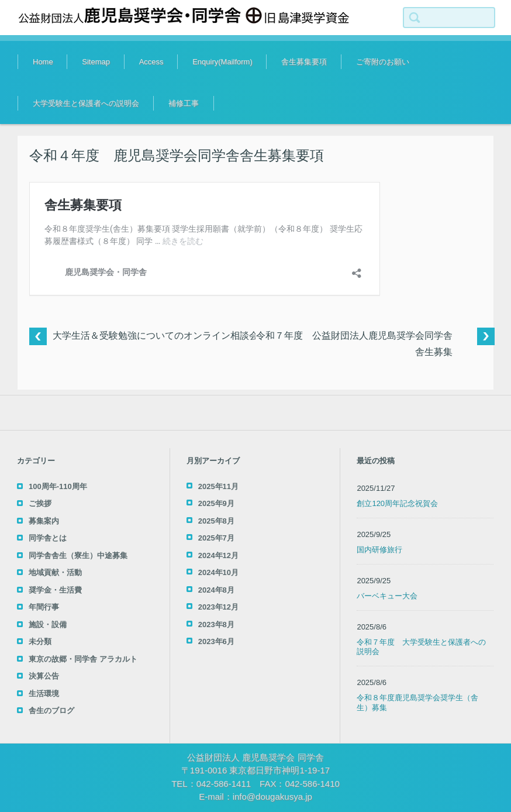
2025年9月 (216, 503)
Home (43, 62)
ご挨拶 (40, 503)
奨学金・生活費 (55, 590)
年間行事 (44, 607)
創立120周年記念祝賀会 (397, 503)
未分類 (40, 641)
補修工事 (184, 103)
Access (151, 62)
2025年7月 (216, 538)
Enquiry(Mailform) (222, 62)
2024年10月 (218, 572)
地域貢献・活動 (55, 572)
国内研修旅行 (379, 550)
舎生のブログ (51, 711)
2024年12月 (218, 555)
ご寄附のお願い (383, 62)
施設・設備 (48, 625)
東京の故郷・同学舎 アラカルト (83, 659)
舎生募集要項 (304, 62)
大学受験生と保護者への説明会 (86, 103)
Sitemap (96, 62)
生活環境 (44, 694)
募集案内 (44, 521)
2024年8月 (216, 590)
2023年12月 (218, 607)
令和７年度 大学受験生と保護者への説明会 (421, 647)
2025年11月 (218, 486)
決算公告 (44, 676)
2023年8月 (216, 625)
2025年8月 (216, 521)
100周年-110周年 (58, 486)
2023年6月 (216, 641)
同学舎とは (48, 538)
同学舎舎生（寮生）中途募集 (78, 555)
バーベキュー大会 (387, 596)
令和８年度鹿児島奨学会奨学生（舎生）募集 (417, 703)
